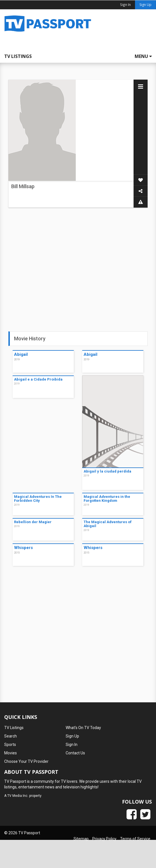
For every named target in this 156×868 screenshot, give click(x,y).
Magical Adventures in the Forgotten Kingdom (107, 499)
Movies (11, 753)
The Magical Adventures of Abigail (108, 524)
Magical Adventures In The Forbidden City (38, 499)
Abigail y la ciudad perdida (107, 471)
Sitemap (81, 839)
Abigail (21, 354)
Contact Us (75, 753)
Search (11, 736)
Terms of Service (135, 839)
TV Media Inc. (18, 796)
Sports (10, 745)
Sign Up (145, 5)
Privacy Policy (104, 839)
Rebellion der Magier (33, 522)
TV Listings (18, 56)
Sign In (72, 745)
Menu (143, 56)
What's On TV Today (83, 728)
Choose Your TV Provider (26, 761)
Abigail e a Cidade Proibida (38, 379)
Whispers (23, 548)
